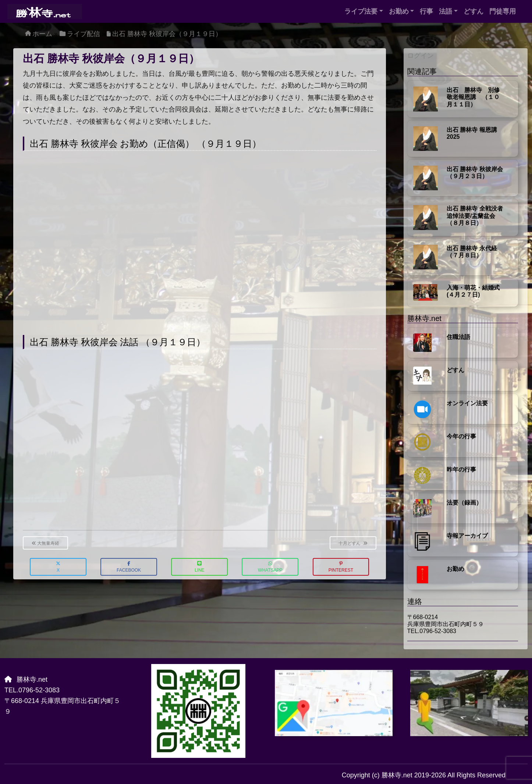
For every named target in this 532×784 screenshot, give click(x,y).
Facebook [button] (129, 567)
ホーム (42, 34)
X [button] (58, 567)
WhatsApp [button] (270, 567)
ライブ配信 (84, 34)
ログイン (421, 56)
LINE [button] (200, 567)
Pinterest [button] (341, 567)
